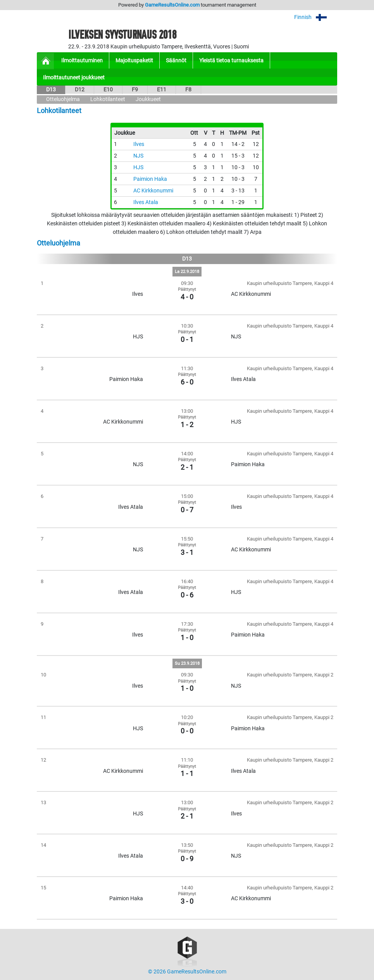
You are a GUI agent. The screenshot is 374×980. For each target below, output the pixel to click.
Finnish (316, 17)
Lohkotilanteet (108, 99)
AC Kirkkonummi (153, 191)
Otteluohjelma (63, 99)
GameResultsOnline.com (172, 5)
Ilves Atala (146, 202)
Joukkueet (148, 99)
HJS (138, 167)
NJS (138, 156)
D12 (80, 90)
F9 (135, 90)
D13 (51, 90)
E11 (162, 90)
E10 (108, 90)
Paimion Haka (150, 179)
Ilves (139, 144)
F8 (188, 90)
